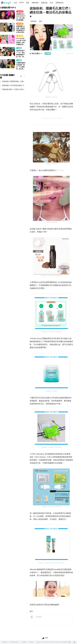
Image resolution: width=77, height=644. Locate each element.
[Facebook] (70, 642)
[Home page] (6, 3)
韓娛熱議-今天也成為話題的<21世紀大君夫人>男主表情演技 (14, 85)
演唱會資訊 (59, 3)
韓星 (28, 3)
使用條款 (5, 642)
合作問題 (24, 642)
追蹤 (48, 54)
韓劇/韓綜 (35, 3)
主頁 (15, 3)
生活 (51, 3)
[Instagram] (74, 642)
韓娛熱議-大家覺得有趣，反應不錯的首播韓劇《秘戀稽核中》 (14, 81)
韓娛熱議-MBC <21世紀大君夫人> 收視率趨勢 (14, 89)
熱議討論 (44, 3)
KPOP (21, 3)
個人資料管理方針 (14, 642)
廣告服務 (31, 642)
